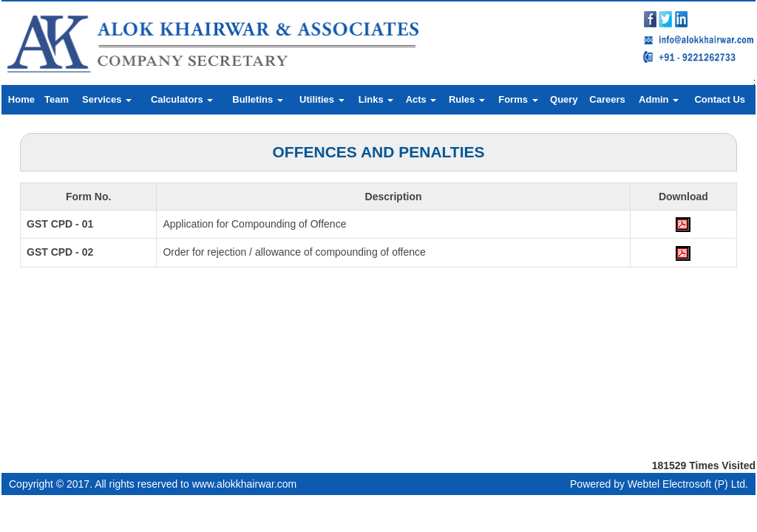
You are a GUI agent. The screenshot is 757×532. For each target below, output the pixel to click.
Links (376, 99)
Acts (421, 99)
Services (107, 99)
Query (564, 99)
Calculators (182, 99)
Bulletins (258, 99)
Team (57, 99)
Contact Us (720, 99)
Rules (467, 99)
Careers (607, 99)
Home (21, 99)
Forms (518, 99)
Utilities (322, 99)
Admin (659, 99)
